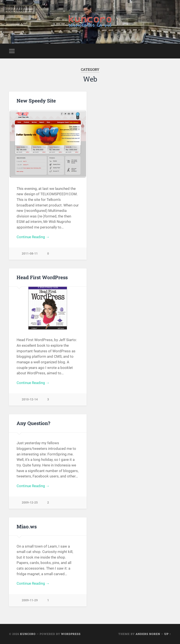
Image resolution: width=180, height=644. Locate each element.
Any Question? (33, 423)
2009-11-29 (30, 600)
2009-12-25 (30, 503)
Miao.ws (27, 526)
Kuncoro (28, 634)
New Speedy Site (36, 101)
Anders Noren (148, 634)
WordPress (71, 634)
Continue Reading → (33, 237)
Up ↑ (168, 634)
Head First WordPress (42, 277)
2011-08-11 (30, 254)
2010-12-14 (30, 399)
